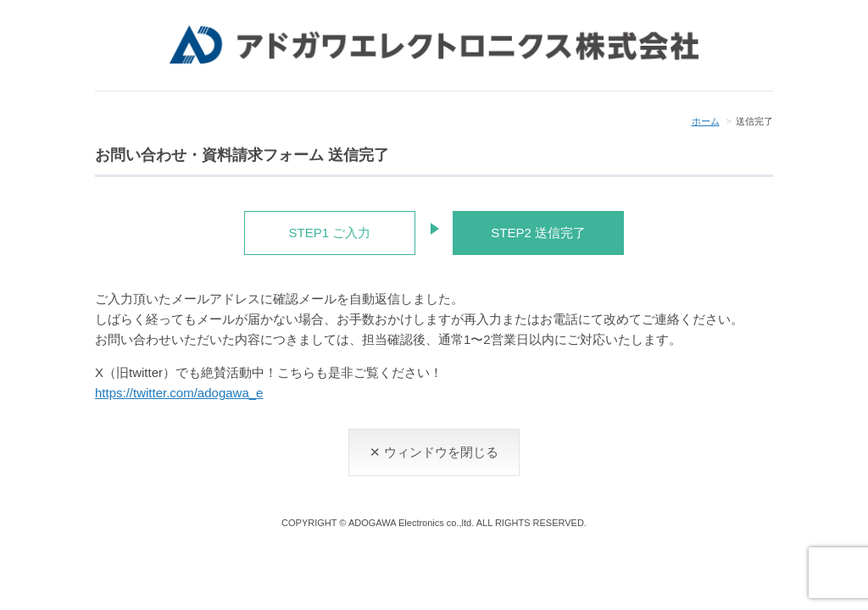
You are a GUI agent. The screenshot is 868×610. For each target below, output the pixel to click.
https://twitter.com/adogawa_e (179, 393)
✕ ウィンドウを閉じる (434, 452)
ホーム (706, 121)
